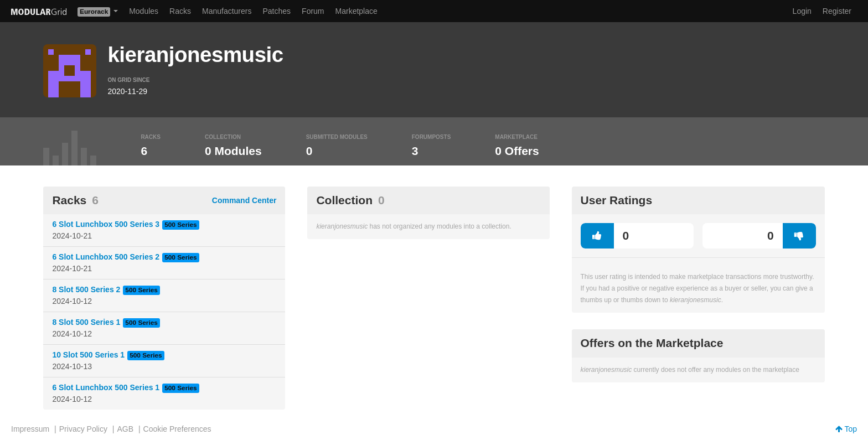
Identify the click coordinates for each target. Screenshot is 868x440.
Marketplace (356, 11)
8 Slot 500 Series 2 (86, 289)
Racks (180, 11)
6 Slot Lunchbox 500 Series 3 (106, 224)
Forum (313, 11)
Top (846, 429)
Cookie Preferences (177, 429)
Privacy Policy (83, 429)
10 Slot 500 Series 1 (88, 355)
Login (802, 11)
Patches (277, 11)
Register (837, 11)
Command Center (244, 200)
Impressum (30, 429)
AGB (125, 429)
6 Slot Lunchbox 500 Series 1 (106, 387)
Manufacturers (227, 11)
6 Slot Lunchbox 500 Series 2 (106, 257)
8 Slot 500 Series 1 (86, 322)
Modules (144, 11)
